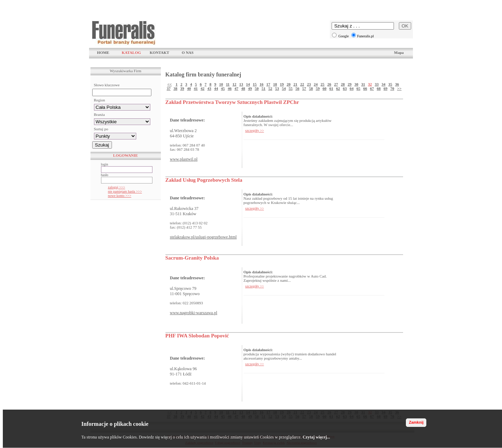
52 (270, 88)
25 (323, 84)
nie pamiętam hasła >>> (125, 191)
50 (257, 88)
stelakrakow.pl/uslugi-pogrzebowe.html (203, 237)
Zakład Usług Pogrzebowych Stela (204, 180)
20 (288, 84)
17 (268, 84)
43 (209, 88)
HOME (103, 52)
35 (390, 84)
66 (365, 88)
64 (352, 88)
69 (385, 88)
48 (243, 88)
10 (221, 84)
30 (356, 84)
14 (248, 84)
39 (182, 88)
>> (399, 88)
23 (309, 84)
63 (345, 88)
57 (304, 88)
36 (397, 84)
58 (311, 88)
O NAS (187, 52)
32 (370, 84)
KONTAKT (159, 52)
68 (379, 88)
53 (277, 88)
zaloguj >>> (117, 187)
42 (203, 88)
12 (234, 84)
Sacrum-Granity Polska (192, 258)
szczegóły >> (255, 130)
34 (384, 84)
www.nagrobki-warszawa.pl (194, 313)
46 (230, 88)
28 (343, 84)
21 (296, 84)
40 (189, 88)
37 (168, 88)
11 (228, 84)
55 (291, 88)
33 (377, 84)
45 (223, 88)
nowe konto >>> (120, 196)
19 (282, 84)
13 (241, 84)
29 (350, 84)
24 (316, 84)
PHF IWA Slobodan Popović (197, 336)
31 (363, 84)
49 (250, 88)
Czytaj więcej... (316, 437)
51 (263, 88)
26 (329, 84)
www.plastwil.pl (184, 159)
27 (336, 84)
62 (338, 88)
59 (318, 88)
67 (372, 88)
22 (302, 84)
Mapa (399, 52)
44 (216, 88)
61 (331, 88)
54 (284, 88)
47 (236, 88)
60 (324, 88)
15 (255, 84)
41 (196, 88)
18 (275, 84)
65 (358, 88)
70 (392, 88)
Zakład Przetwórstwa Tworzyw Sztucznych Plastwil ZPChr (232, 102)
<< (170, 84)
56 (297, 88)
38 (175, 88)
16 (261, 84)
